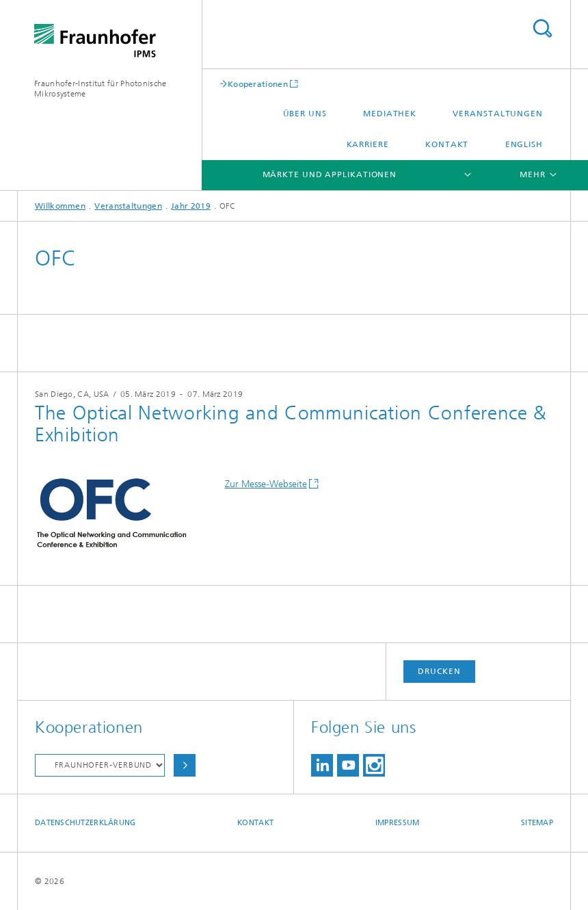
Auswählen (185, 765)
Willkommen (60, 206)
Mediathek (390, 114)
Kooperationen (258, 84)
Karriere (368, 144)
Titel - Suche (542, 28)
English (524, 144)
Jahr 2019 (191, 206)
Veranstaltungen (498, 114)
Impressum (397, 823)
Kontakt (447, 144)
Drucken (439, 671)
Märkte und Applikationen (330, 174)
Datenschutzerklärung (85, 823)
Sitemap (537, 823)
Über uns (305, 114)
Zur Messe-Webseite (266, 484)
